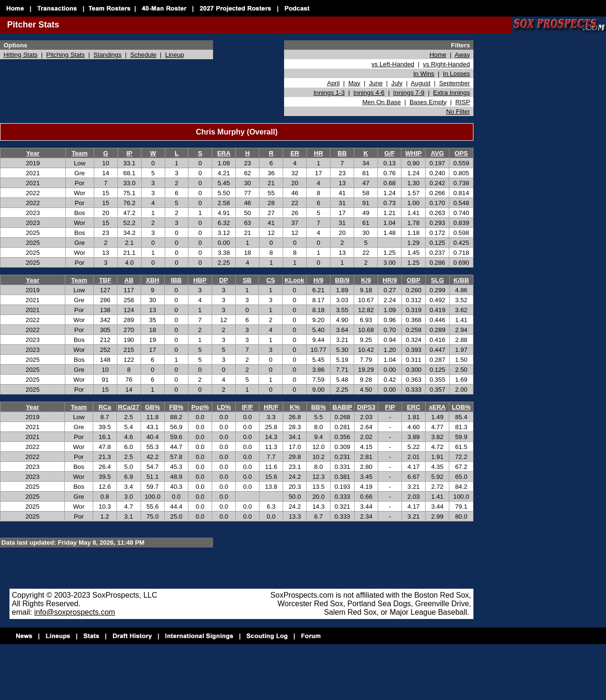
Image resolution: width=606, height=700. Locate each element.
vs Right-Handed (446, 64)
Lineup (175, 55)
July (397, 83)
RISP (463, 102)
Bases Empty (428, 102)
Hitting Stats (20, 55)
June (376, 83)
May (354, 83)
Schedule (143, 55)
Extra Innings (452, 93)
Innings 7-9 (409, 93)
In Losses (457, 74)
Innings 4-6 (369, 93)
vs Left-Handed (393, 64)
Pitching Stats (66, 55)
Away (462, 55)
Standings (107, 55)
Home (438, 55)
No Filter (458, 112)
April (334, 83)
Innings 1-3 (329, 93)
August (421, 83)
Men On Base (382, 102)
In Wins (424, 74)
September (454, 83)
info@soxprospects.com (75, 612)
